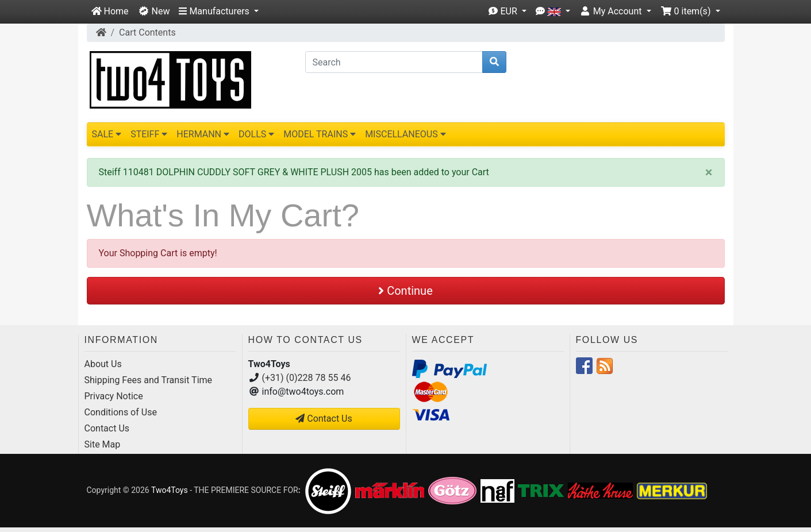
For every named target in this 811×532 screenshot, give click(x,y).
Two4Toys (170, 490)
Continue (405, 291)
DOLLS (256, 134)
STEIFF (149, 134)
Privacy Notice (114, 396)
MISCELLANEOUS (405, 134)
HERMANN (203, 134)
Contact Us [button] (324, 419)
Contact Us (107, 428)
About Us (103, 364)
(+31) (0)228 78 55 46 (307, 378)
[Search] (394, 62)
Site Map (103, 444)
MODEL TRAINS (320, 134)
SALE (107, 134)
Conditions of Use (121, 412)
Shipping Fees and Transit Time (149, 380)
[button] (218, 11)
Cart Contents (147, 32)
